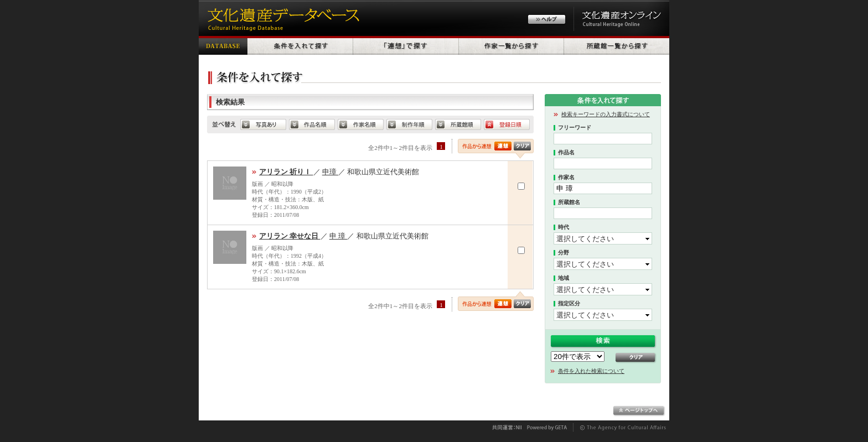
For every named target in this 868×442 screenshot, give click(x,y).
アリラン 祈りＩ (286, 172)
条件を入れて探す (300, 45)
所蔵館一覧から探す (617, 45)
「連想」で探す (406, 45)
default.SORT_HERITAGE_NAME (312, 124)
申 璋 (339, 236)
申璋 (330, 172)
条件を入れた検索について (591, 371)
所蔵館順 (458, 124)
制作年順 (409, 124)
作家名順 (361, 124)
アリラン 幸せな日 (290, 236)
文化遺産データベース (282, 18)
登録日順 (507, 124)
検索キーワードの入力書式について (606, 114)
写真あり (263, 124)
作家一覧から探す (512, 45)
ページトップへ (639, 411)
